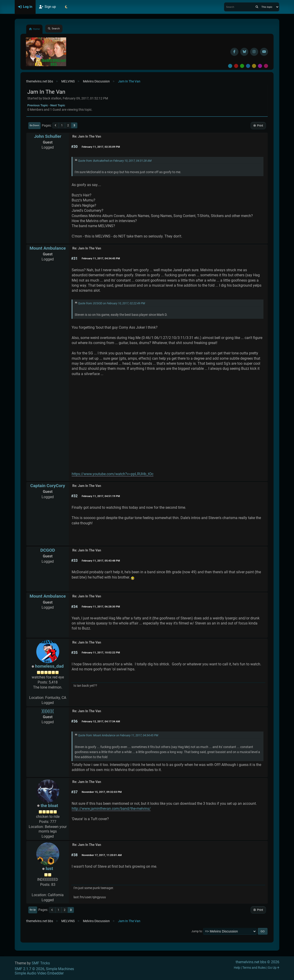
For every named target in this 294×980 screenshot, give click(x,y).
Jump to (197, 931)
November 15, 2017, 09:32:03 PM (102, 792)
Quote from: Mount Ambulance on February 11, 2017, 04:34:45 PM (118, 735)
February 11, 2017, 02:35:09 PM (101, 147)
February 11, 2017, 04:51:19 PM (101, 496)
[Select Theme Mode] (66, 7)
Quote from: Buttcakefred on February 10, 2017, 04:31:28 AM (115, 161)
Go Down (34, 125)
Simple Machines (60, 969)
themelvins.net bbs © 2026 (257, 962)
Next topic (58, 105)
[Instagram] (254, 52)
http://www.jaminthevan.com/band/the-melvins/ (111, 809)
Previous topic (38, 105)
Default (230, 66)
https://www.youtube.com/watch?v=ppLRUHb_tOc (113, 474)
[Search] (257, 7)
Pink (266, 66)
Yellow (254, 66)
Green (242, 66)
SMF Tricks (41, 963)
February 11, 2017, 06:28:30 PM (101, 607)
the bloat (49, 806)
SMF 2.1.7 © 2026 (30, 969)
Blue (248, 66)
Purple (260, 66)
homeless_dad (49, 666)
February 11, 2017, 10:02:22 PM (101, 652)
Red (236, 66)
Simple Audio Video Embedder (39, 973)
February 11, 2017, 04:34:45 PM (101, 258)
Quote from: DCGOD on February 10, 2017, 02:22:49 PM (112, 303)
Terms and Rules (254, 968)
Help (237, 968)
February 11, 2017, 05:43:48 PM (101, 561)
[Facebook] (234, 52)
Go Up (33, 910)
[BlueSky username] (244, 52)
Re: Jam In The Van (87, 137)
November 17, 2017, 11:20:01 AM (102, 855)
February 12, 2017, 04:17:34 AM (101, 721)
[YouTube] (264, 52)
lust (49, 868)
